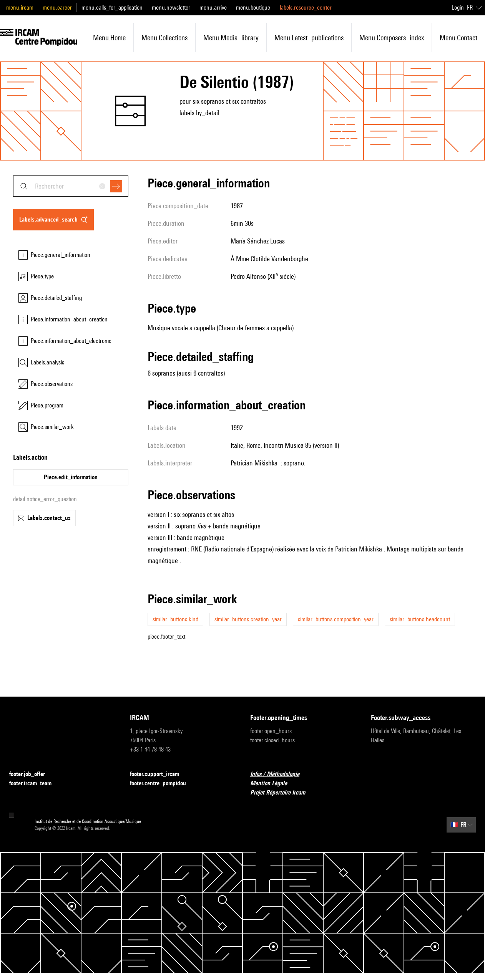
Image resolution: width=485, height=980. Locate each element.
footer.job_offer (32, 774)
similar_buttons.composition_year (336, 619)
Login (458, 7)
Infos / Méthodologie (279, 774)
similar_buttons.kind (175, 619)
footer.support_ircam (159, 774)
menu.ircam (20, 7)
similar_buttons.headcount (420, 619)
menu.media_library (231, 38)
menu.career (57, 7)
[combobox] (71, 186)
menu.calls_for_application (112, 7)
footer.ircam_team (35, 784)
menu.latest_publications (309, 38)
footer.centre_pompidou (163, 784)
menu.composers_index (392, 38)
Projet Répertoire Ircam (282, 793)
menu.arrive (213, 7)
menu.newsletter (171, 7)
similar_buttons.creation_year (248, 619)
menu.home (109, 38)
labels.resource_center (306, 7)
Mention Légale (273, 784)
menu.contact (458, 38)
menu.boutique (253, 7)
